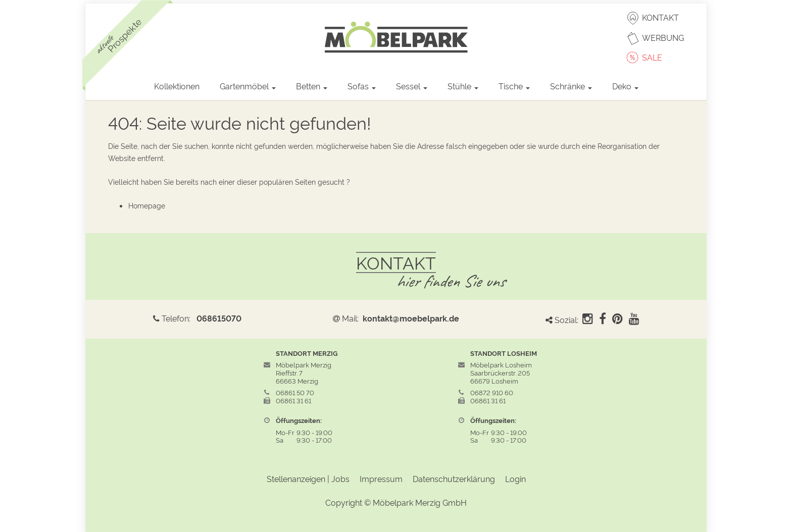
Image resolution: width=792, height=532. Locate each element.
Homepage (147, 205)
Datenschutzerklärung (454, 478)
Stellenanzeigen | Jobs (308, 478)
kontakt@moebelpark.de (411, 318)
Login (515, 478)
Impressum (381, 478)
